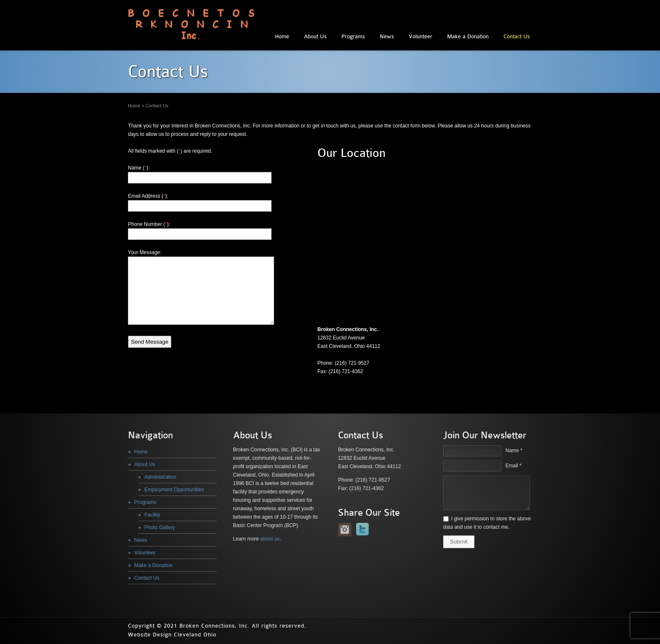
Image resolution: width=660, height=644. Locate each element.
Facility (152, 515)
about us (270, 539)
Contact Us (517, 36)
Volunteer (420, 36)
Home (282, 36)
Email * (514, 466)
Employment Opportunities (174, 490)
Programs (353, 36)
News (387, 36)
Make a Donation (468, 36)
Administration (160, 477)
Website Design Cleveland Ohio (172, 635)
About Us (315, 36)
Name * (514, 451)
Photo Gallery (160, 527)
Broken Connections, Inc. (214, 626)
